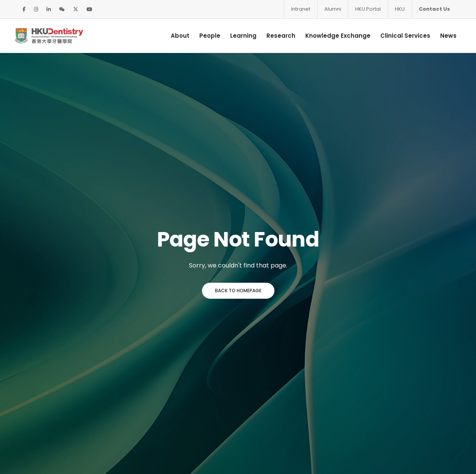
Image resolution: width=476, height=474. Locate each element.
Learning (239, 36)
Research (276, 36)
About (175, 36)
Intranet (301, 9)
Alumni (333, 9)
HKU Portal (368, 9)
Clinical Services (401, 36)
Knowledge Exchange (333, 36)
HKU (400, 9)
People (205, 36)
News (444, 36)
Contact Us (434, 9)
